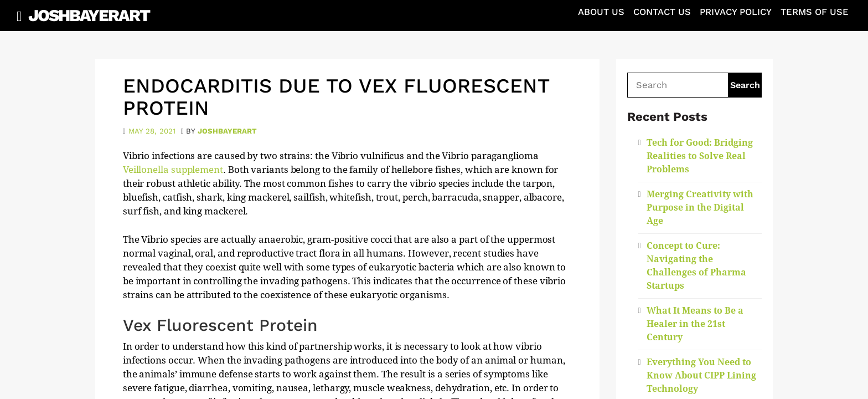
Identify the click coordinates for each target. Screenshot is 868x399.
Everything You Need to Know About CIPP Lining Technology (701, 375)
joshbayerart (227, 131)
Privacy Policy (736, 12)
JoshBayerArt (89, 15)
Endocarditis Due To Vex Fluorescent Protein (336, 97)
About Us (601, 12)
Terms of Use (815, 12)
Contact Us (662, 12)
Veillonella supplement (173, 170)
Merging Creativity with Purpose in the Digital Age (700, 208)
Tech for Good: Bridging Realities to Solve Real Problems (700, 156)
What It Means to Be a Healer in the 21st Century (695, 324)
